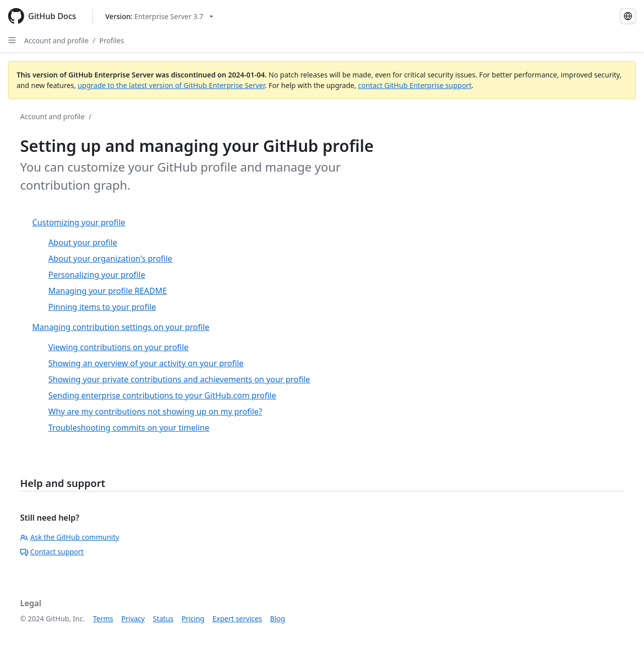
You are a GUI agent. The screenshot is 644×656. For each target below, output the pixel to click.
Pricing (193, 619)
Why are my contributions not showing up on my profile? (155, 412)
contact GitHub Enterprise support (415, 85)
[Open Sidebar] (12, 40)
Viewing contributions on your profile (118, 347)
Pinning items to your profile (102, 307)
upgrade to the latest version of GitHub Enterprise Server (171, 85)
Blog (278, 619)
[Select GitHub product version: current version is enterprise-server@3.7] (159, 16)
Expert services (237, 619)
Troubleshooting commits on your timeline (129, 428)
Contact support (52, 552)
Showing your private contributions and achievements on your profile (179, 379)
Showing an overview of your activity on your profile (146, 363)
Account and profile (56, 40)
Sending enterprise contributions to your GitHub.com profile (162, 395)
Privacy (133, 619)
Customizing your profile (79, 222)
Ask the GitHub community (70, 537)
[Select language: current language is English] (628, 16)
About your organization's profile (110, 259)
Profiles (111, 40)
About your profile (83, 242)
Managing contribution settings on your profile (121, 327)
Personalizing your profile (97, 275)
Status (163, 619)
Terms (103, 619)
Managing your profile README (108, 291)
